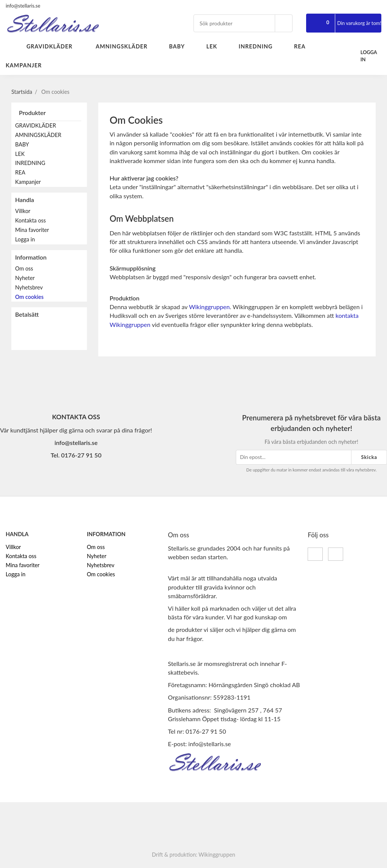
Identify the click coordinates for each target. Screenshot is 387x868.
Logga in (25, 239)
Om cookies (29, 297)
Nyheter (25, 278)
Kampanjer (24, 65)
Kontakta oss (30, 220)
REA (304, 46)
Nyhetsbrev (29, 287)
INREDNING (260, 46)
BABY (181, 46)
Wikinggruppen (209, 307)
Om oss (24, 268)
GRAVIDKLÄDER (55, 46)
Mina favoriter (32, 230)
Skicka (369, 457)
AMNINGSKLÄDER (126, 46)
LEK (216, 46)
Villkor (23, 211)
